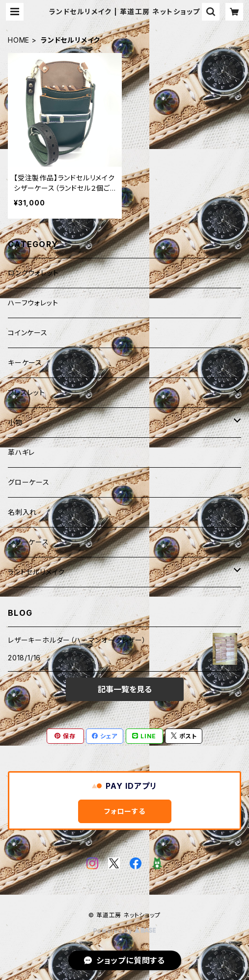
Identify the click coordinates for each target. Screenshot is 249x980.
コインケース (28, 333)
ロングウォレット (33, 273)
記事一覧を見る (125, 689)
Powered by (125, 931)
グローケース (29, 482)
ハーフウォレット (33, 303)
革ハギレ (21, 452)
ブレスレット (27, 392)
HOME (19, 40)
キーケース (25, 363)
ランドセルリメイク (36, 572)
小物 (15, 422)
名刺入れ (22, 512)
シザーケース (28, 542)
